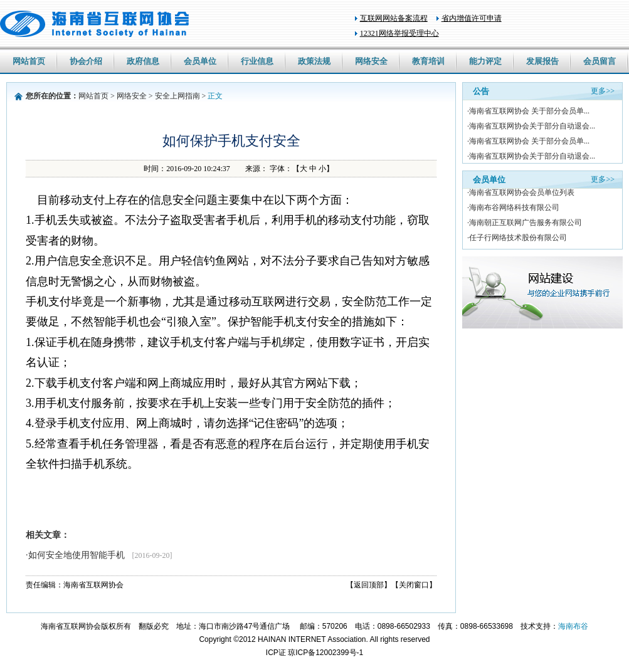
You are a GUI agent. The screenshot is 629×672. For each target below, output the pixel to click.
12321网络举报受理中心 (399, 33)
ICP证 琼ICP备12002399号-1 (314, 653)
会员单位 (200, 61)
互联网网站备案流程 (394, 18)
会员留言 (600, 61)
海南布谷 (573, 626)
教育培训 (428, 61)
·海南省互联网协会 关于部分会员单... (528, 111)
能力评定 (485, 61)
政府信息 (143, 61)
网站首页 (29, 61)
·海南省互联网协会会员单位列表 (521, 194)
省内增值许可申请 (472, 18)
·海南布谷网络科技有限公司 (513, 209)
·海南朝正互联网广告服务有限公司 (525, 224)
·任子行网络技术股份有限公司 (517, 239)
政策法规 (314, 61)
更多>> (603, 91)
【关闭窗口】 (414, 585)
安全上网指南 (177, 96)
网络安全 (371, 61)
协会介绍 (86, 61)
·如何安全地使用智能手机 (99, 555)
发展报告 (542, 61)
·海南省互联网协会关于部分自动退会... (531, 126)
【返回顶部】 (369, 585)
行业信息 (257, 61)
